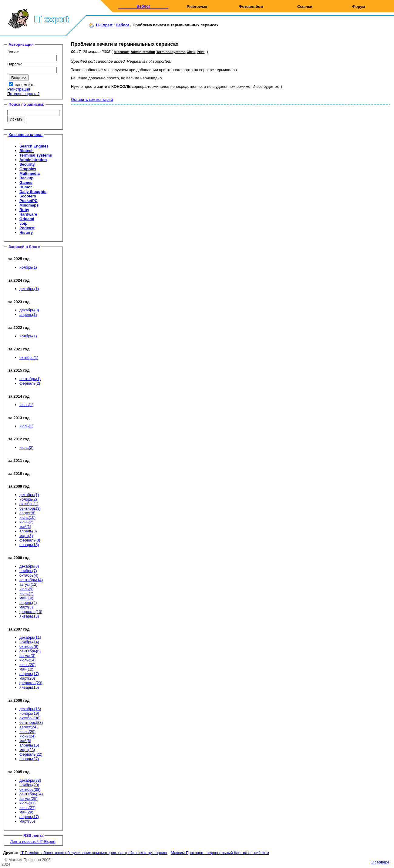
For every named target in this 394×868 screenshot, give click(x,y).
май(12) (26, 669)
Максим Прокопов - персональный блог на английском (220, 853)
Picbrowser (197, 7)
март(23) (27, 750)
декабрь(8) (29, 566)
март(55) (27, 821)
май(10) (26, 598)
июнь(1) (26, 405)
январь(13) (29, 616)
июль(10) (27, 517)
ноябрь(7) (28, 571)
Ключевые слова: (25, 135)
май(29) (26, 812)
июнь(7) (26, 593)
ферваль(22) (31, 754)
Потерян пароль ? (23, 94)
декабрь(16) (30, 709)
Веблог (143, 6)
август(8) (27, 513)
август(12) (29, 584)
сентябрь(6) (30, 651)
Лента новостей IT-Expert (33, 841)
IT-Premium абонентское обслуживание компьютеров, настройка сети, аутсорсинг (94, 853)
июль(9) (26, 589)
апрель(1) (28, 315)
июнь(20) (27, 665)
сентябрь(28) (31, 722)
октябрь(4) (29, 575)
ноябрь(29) (29, 785)
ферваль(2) (30, 383)
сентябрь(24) (31, 794)
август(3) (27, 656)
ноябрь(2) (28, 499)
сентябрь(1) (30, 379)
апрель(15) (29, 745)
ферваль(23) (31, 683)
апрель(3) (28, 531)
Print (200, 52)
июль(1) (26, 426)
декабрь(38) (30, 780)
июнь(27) (27, 808)
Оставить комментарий (92, 99)
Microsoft (122, 52)
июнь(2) (26, 522)
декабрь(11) (30, 637)
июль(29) (27, 732)
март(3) (26, 536)
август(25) (29, 798)
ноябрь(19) (29, 713)
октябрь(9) (29, 646)
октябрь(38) (30, 718)
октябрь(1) (29, 358)
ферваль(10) (31, 612)
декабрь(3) (29, 310)
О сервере (380, 862)
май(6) (25, 741)
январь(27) (29, 759)
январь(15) (29, 687)
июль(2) (26, 447)
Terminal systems (171, 52)
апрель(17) (29, 674)
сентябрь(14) (31, 580)
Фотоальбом (251, 7)
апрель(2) (28, 603)
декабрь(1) (29, 289)
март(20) (27, 678)
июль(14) (27, 660)
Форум (359, 7)
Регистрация (19, 89)
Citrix (191, 52)
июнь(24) (27, 736)
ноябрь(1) (28, 267)
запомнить (25, 85)
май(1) (25, 527)
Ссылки (305, 7)
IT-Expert (104, 25)
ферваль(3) (30, 540)
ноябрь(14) (29, 642)
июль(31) (27, 803)
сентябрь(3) (30, 508)
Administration (143, 52)
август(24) (29, 727)
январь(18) (29, 545)
